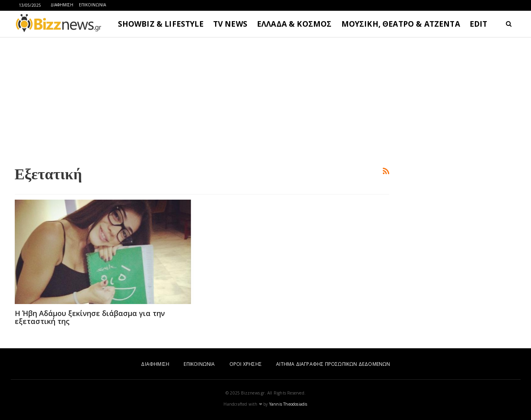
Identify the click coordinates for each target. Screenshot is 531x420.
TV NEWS (230, 24)
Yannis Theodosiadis (288, 404)
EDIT (479, 24)
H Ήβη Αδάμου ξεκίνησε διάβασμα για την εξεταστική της (90, 317)
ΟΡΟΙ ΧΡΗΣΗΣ (246, 364)
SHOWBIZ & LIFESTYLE (161, 24)
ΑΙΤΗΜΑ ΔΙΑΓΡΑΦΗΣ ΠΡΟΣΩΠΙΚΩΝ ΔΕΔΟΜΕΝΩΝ (333, 364)
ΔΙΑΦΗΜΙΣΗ (62, 5)
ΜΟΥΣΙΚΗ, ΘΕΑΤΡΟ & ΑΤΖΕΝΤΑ (401, 24)
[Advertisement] (202, 100)
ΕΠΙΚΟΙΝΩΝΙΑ (92, 5)
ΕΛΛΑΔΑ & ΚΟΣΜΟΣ (294, 24)
